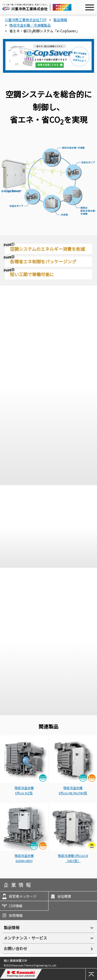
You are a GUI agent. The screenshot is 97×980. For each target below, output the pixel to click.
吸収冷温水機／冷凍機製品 (30, 25)
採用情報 (12, 915)
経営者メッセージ (19, 896)
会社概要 (60, 896)
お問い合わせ (16, 948)
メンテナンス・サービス (25, 938)
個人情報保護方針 (16, 960)
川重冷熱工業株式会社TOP (26, 20)
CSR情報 (12, 906)
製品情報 (60, 20)
